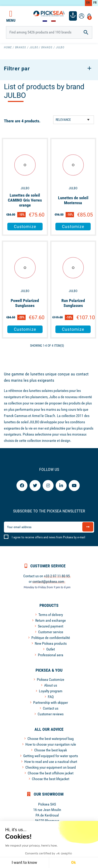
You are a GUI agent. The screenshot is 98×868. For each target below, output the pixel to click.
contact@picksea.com (48, 581)
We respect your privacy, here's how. (31, 846)
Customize (25, 227)
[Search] (49, 32)
